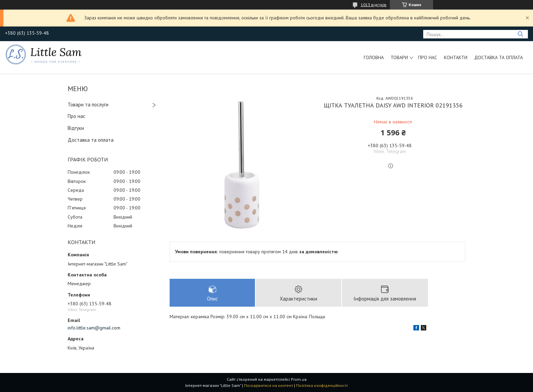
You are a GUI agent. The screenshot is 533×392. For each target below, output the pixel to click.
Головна (374, 57)
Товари (399, 57)
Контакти (456, 57)
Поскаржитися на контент (269, 385)
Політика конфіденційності (322, 385)
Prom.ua (299, 379)
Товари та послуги (88, 105)
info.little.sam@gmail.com (94, 328)
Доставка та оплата (498, 57)
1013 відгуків (374, 5)
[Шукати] (520, 34)
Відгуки (76, 128)
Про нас (428, 57)
